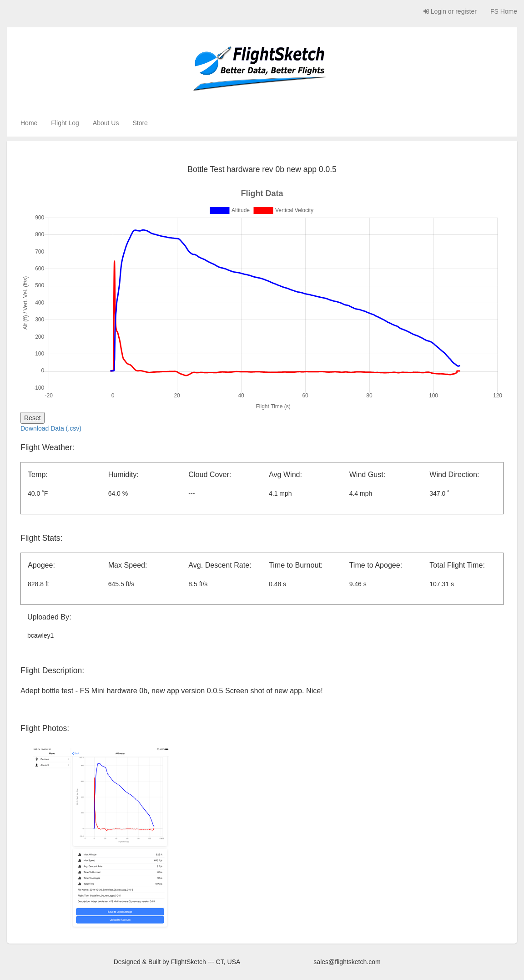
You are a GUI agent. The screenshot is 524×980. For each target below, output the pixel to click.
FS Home (504, 11)
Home (29, 123)
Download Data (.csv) (51, 428)
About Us (106, 123)
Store (140, 123)
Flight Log (65, 123)
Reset (33, 418)
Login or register (450, 11)
